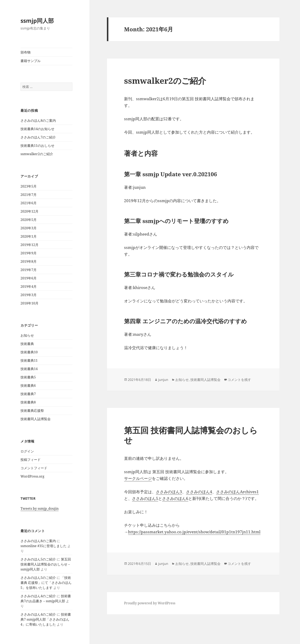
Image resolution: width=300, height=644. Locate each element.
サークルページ (138, 478)
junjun (163, 380)
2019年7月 (29, 270)
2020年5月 (29, 220)
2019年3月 (29, 295)
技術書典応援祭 (32, 411)
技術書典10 (29, 352)
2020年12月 (29, 211)
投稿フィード (31, 460)
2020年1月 (29, 236)
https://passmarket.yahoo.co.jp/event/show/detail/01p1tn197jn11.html (194, 532)
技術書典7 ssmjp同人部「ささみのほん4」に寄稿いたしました (46, 619)
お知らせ (27, 335)
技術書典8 (28, 402)
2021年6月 (29, 203)
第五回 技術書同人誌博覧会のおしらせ (191, 435)
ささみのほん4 (199, 492)
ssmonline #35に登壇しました (44, 546)
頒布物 (26, 52)
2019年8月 (29, 261)
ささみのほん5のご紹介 (38, 559)
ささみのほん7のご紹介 (38, 137)
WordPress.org (32, 476)
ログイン (27, 451)
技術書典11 (29, 360)
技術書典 (27, 344)
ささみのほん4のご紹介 (38, 596)
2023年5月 (29, 186)
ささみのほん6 (175, 498)
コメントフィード (34, 468)
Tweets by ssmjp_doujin (40, 508)
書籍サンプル (31, 61)
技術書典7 (28, 394)
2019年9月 (29, 253)
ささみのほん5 (145, 498)
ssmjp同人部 (37, 21)
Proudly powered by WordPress (150, 603)
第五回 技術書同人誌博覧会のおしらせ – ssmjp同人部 (46, 564)
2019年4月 (29, 287)
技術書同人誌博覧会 (36, 419)
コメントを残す (239, 380)
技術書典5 (28, 377)
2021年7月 (29, 195)
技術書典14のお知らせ (37, 129)
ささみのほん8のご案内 (38, 120)
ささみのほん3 (169, 492)
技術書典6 (28, 385)
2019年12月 (29, 245)
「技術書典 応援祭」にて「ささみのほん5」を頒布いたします (46, 583)
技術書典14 (29, 369)
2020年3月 (29, 228)
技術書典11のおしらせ (37, 146)
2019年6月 (29, 278)
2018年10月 (29, 303)
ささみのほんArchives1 (237, 492)
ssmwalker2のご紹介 (37, 154)
